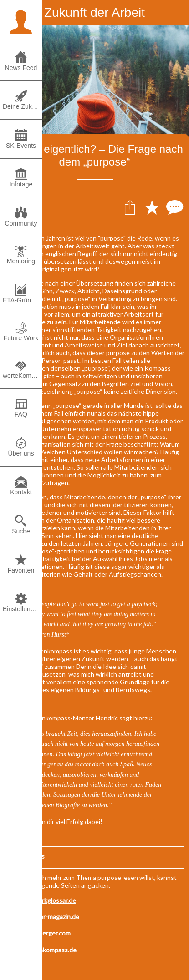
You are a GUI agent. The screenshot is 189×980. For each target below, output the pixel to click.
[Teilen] (130, 207)
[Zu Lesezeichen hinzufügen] (152, 207)
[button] (21, 21)
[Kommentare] (174, 207)
